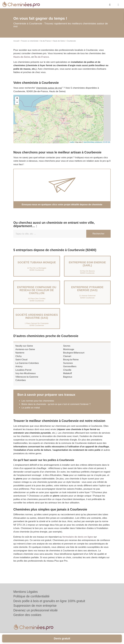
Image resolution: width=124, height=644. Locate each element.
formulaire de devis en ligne (78, 537)
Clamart (67, 356)
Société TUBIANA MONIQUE (37, 262)
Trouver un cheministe (30, 41)
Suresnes (68, 363)
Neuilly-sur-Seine (24, 346)
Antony (19, 366)
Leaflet (72, 142)
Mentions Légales (26, 592)
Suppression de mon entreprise (35, 606)
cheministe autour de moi (49, 88)
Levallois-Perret (23, 370)
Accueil (16, 41)
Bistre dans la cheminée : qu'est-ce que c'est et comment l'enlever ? (56, 404)
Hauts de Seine (59, 41)
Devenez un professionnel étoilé (35, 610)
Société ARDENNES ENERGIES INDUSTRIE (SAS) (37, 316)
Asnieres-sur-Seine (25, 349)
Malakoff (68, 373)
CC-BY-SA (106, 142)
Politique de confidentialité (31, 596)
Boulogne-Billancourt (74, 353)
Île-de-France (42, 57)
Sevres (67, 346)
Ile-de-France (46, 41)
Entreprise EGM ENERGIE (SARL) (87, 264)
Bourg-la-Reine (71, 360)
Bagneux (68, 377)
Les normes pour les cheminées (38, 401)
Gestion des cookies (27, 615)
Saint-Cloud (21, 360)
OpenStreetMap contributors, (93, 142)
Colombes (21, 380)
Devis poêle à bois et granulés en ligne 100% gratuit (49, 601)
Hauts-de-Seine (22, 57)
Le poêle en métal (31, 408)
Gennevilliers (70, 366)
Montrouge (69, 349)
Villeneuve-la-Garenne (27, 377)
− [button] (17, 103)
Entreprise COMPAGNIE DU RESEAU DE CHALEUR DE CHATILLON (37, 290)
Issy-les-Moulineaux (26, 373)
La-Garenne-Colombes (27, 363)
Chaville (67, 370)
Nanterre (20, 353)
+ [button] (17, 98)
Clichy (19, 356)
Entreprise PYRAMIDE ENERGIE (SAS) (87, 289)
